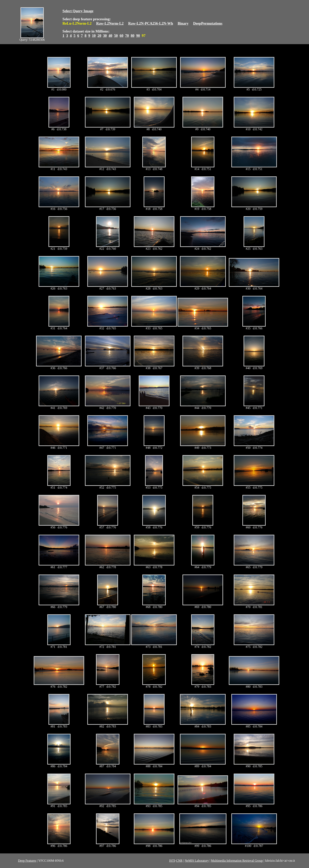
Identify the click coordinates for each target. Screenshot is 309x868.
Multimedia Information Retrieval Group (237, 861)
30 (105, 36)
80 (133, 36)
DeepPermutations (208, 23)
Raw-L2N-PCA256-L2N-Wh (151, 23)
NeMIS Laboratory (197, 861)
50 (116, 36)
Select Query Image (78, 11)
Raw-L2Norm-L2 (110, 23)
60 (121, 36)
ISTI (172, 861)
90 (138, 36)
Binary (183, 23)
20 (99, 36)
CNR (179, 861)
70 (127, 36)
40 (110, 36)
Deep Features (27, 861)
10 (94, 36)
